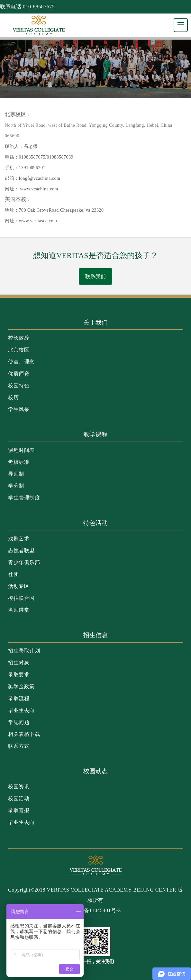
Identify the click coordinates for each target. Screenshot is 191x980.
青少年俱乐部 (24, 562)
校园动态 (95, 771)
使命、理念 (21, 362)
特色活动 (95, 523)
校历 (13, 397)
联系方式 (19, 746)
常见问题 (19, 722)
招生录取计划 (24, 651)
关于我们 (95, 322)
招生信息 (95, 635)
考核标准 (19, 462)
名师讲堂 (19, 610)
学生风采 (19, 409)
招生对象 (19, 663)
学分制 (16, 486)
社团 (13, 574)
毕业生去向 (21, 710)
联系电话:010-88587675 (27, 7)
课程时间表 (21, 450)
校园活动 (19, 798)
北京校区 (19, 350)
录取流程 (19, 698)
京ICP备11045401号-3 (95, 910)
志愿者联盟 (21, 550)
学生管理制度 (24, 498)
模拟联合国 (21, 598)
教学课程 (95, 434)
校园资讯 (19, 787)
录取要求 (19, 675)
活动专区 (19, 586)
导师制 (16, 474)
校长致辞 (19, 338)
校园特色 (19, 385)
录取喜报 (19, 810)
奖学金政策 (21, 687)
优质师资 (19, 374)
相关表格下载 (24, 734)
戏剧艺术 (19, 539)
